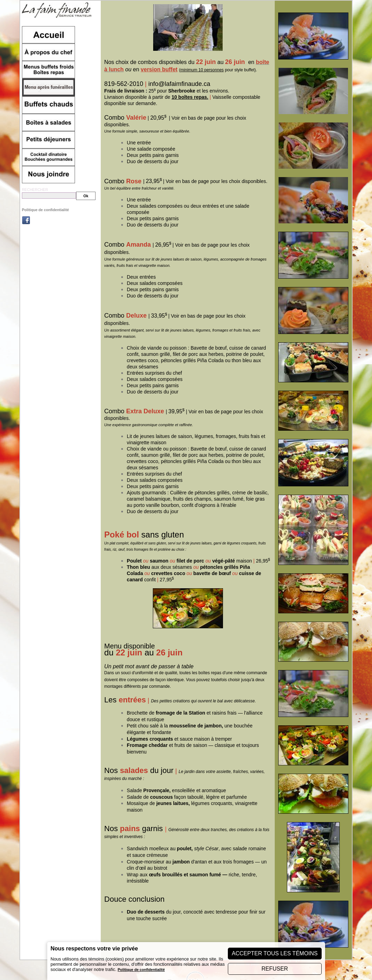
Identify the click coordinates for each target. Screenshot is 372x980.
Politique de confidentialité (46, 210)
